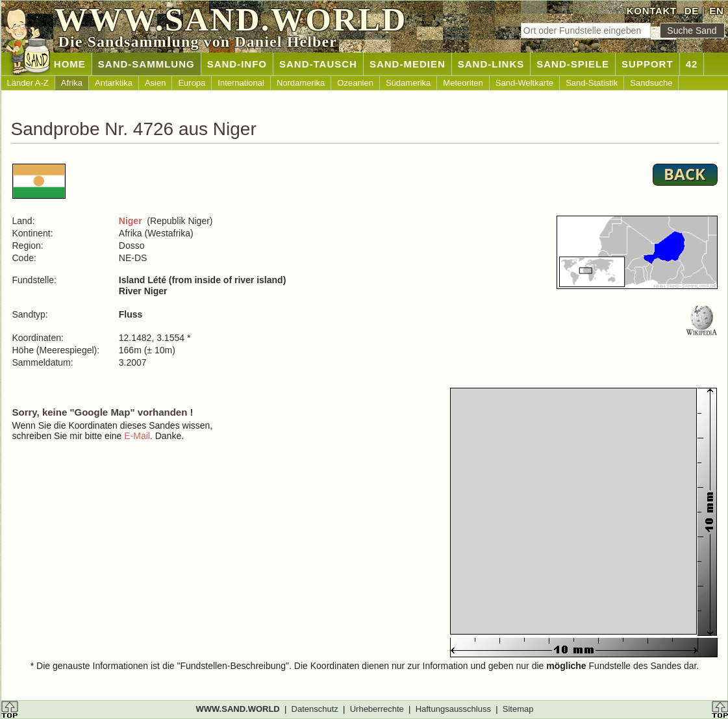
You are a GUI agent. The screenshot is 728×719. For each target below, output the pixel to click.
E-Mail (137, 436)
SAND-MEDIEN (408, 64)
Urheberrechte (377, 709)
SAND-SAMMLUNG (146, 64)
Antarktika (114, 83)
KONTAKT (652, 11)
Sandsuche (651, 83)
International (241, 83)
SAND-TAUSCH (318, 64)
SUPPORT (647, 64)
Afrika (72, 83)
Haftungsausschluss (453, 709)
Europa (192, 83)
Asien (156, 83)
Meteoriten (463, 83)
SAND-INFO (237, 64)
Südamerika (408, 83)
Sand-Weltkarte (524, 83)
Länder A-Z (28, 83)
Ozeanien (355, 83)
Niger (131, 221)
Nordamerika (301, 83)
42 (692, 64)
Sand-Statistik (592, 83)
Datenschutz (315, 709)
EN (716, 11)
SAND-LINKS (491, 64)
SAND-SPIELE (573, 64)
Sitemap (518, 709)
